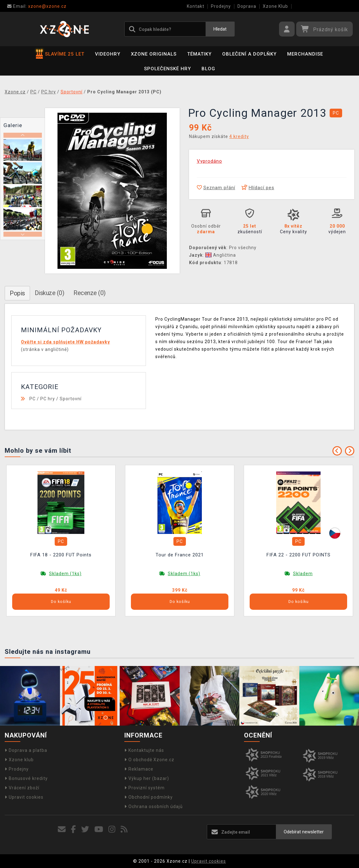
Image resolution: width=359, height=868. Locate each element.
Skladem (303, 574)
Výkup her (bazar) (147, 778)
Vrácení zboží (22, 788)
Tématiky (199, 54)
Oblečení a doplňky (249, 54)
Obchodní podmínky (149, 797)
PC (32, 399)
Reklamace (139, 769)
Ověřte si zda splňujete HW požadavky (65, 342)
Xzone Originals (154, 54)
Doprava (247, 6)
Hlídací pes (258, 188)
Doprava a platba (26, 750)
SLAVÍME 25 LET (60, 54)
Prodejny (221, 6)
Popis (17, 293)
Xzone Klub (275, 6)
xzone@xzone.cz (37, 6)
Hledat (220, 29)
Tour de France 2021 (180, 555)
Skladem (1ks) (65, 574)
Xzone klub (19, 760)
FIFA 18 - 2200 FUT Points (61, 555)
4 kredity (239, 136)
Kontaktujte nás (144, 750)
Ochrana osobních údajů (154, 806)
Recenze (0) (90, 293)
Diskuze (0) (50, 293)
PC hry (48, 399)
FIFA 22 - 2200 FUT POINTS (299, 555)
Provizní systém (145, 788)
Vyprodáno (209, 161)
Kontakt (196, 6)
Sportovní (71, 399)
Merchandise (305, 54)
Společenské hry (167, 69)
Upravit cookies (24, 797)
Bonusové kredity (26, 778)
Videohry (108, 54)
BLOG (208, 69)
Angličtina (221, 255)
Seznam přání (216, 188)
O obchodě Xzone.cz (149, 760)
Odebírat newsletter (304, 832)
